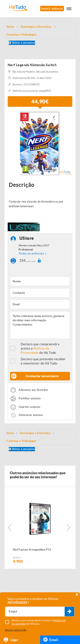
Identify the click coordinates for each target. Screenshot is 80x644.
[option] (40, 143)
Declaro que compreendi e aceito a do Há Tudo (40, 348)
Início (10, 433)
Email (51, 640)
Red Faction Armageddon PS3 (32, 550)
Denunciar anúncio (31, 415)
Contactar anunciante (42, 376)
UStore (27, 238)
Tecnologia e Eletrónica (35, 433)
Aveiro (17, 558)
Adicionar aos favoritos (33, 390)
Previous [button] (10, 528)
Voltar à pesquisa (22, 43)
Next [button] (68, 528)
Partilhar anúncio (30, 398)
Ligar (11, 640)
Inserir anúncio (52, 9)
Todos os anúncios (31, 253)
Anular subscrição (16, 630)
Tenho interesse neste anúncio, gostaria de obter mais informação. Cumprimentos (40, 325)
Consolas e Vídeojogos (22, 441)
